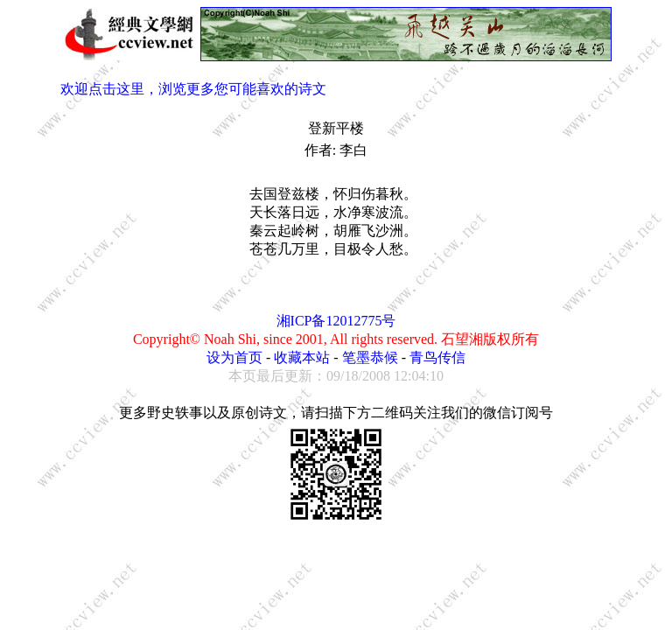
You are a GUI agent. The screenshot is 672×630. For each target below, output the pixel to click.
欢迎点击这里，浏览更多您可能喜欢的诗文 (193, 89)
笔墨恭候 (370, 357)
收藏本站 (302, 357)
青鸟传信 (437, 357)
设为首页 (234, 357)
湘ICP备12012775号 (336, 321)
